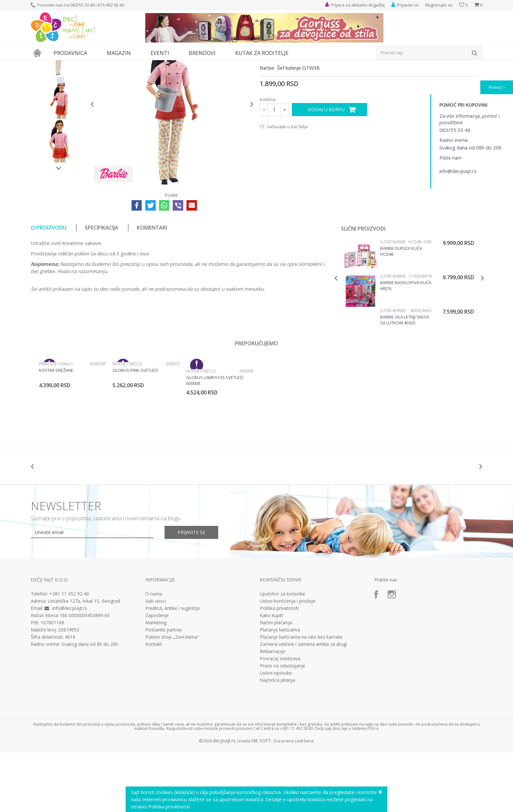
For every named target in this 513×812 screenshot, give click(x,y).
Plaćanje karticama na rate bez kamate (301, 697)
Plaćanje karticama (280, 690)
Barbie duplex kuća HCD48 (401, 311)
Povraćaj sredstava (280, 719)
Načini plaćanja (276, 683)
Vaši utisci (156, 661)
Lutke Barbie (179, 64)
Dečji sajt (39, 64)
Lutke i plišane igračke (128, 64)
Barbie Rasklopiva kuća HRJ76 (406, 346)
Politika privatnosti (279, 668)
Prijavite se (191, 592)
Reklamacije (273, 712)
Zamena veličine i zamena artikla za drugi (303, 704)
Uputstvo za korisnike (283, 654)
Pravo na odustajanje (283, 726)
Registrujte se (439, 5)
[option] (59, 114)
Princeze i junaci (56, 424)
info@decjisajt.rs (70, 668)
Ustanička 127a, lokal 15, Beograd (84, 661)
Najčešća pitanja (277, 740)
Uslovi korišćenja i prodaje (288, 661)
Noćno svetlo (127, 424)
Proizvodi (61, 64)
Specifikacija (102, 288)
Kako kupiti (271, 676)
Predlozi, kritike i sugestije (173, 668)
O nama (154, 654)
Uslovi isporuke (276, 733)
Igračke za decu (89, 64)
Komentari (152, 288)
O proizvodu (49, 288)
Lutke (158, 64)
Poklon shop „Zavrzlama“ (172, 697)
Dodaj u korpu (326, 170)
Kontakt (154, 704)
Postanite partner (164, 690)
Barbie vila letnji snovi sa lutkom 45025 (405, 380)
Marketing (156, 683)
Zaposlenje (157, 676)
